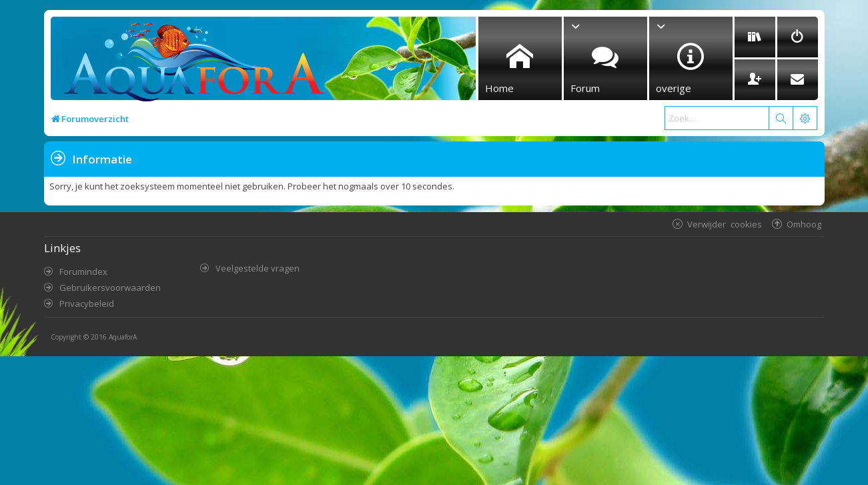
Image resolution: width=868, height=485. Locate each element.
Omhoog (804, 224)
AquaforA (123, 337)
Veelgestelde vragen (258, 268)
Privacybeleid (87, 304)
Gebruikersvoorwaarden (110, 288)
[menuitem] (755, 37)
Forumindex (83, 272)
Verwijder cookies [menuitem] (725, 224)
